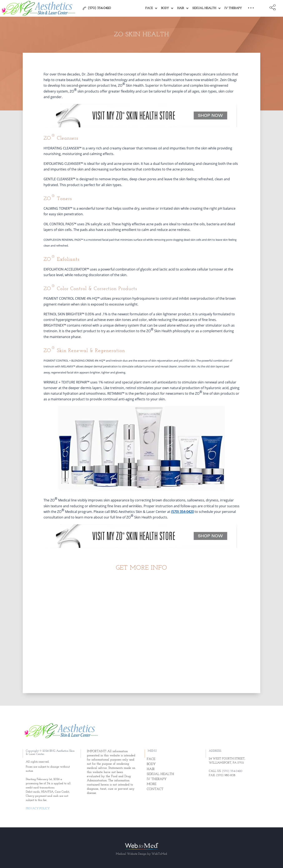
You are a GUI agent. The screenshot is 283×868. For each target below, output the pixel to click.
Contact (155, 789)
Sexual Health (204, 8)
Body (165, 8)
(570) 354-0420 (182, 512)
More (152, 784)
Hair (181, 8)
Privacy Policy (38, 809)
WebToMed (159, 854)
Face (149, 8)
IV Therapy (233, 8)
